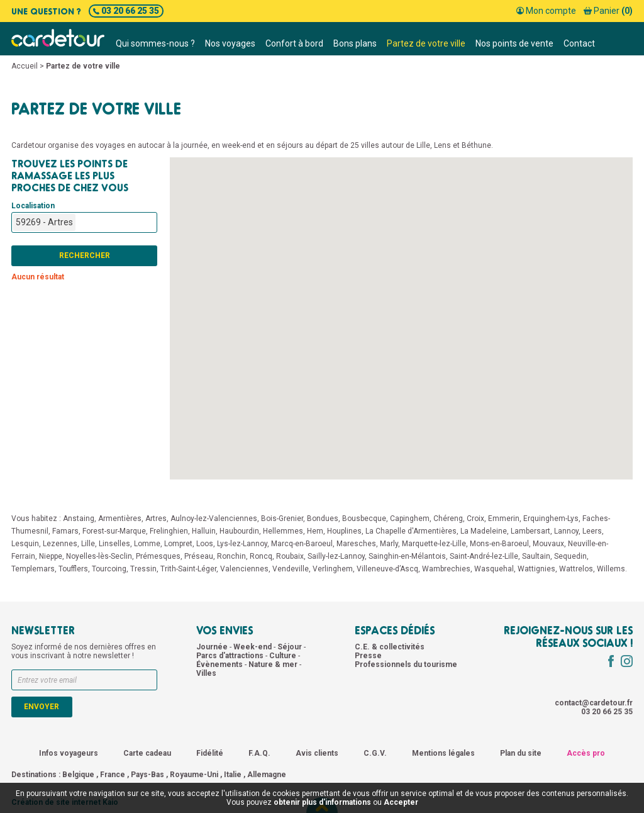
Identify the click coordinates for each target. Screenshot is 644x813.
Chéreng (448, 519)
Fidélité (210, 753)
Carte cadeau (147, 753)
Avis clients (317, 753)
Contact (579, 43)
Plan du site (521, 753)
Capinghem (410, 519)
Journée (213, 647)
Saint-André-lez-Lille (484, 556)
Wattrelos (576, 569)
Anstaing (79, 519)
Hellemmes (283, 531)
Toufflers (73, 569)
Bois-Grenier (282, 519)
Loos (205, 544)
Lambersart (530, 531)
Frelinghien (169, 531)
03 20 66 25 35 (126, 11)
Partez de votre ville (426, 43)
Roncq (261, 556)
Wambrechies (446, 569)
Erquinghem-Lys (551, 519)
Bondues (323, 519)
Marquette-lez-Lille (434, 544)
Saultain (536, 556)
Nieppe (51, 556)
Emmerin (504, 519)
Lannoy (566, 531)
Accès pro (586, 753)
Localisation (33, 206)
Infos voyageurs (69, 753)
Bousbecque (364, 519)
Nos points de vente (514, 43)
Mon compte (546, 11)
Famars (65, 531)
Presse (368, 656)
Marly (389, 544)
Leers (592, 531)
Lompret (178, 544)
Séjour (291, 647)
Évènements (220, 664)
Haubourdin (239, 531)
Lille (88, 544)
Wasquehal (494, 569)
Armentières (120, 519)
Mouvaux (548, 544)
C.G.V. (375, 753)
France (113, 775)
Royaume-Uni (194, 775)
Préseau (199, 556)
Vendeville (291, 569)
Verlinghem (333, 569)
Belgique (78, 775)
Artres (156, 519)
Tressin (143, 569)
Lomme (147, 544)
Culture (284, 656)
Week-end (253, 647)
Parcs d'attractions (231, 656)
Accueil (25, 66)
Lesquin (25, 544)
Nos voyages (230, 43)
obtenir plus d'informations (322, 802)
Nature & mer (274, 664)
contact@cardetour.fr (594, 703)
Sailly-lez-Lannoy (336, 556)
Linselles (114, 544)
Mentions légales (443, 753)
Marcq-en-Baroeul (302, 544)
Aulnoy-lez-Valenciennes (214, 519)
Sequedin (570, 556)
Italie (233, 775)
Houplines (344, 531)
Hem (315, 531)
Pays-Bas (147, 775)
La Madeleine (484, 531)
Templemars (33, 569)
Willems (611, 569)
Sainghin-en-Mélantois (407, 556)
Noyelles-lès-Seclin (99, 556)
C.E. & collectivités (390, 647)
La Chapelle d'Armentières (411, 531)
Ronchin (231, 556)
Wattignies (536, 569)
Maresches (356, 544)
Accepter (401, 802)
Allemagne (267, 775)
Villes (206, 673)
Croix (475, 519)
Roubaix (290, 556)
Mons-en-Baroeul (499, 544)
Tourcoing (109, 569)
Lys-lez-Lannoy (242, 544)
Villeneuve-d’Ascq (387, 569)
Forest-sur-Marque (114, 531)
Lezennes (60, 544)
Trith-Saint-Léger (188, 569)
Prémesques (158, 556)
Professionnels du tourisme (406, 664)
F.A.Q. (259, 753)
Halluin (204, 531)
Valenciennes (244, 569)
